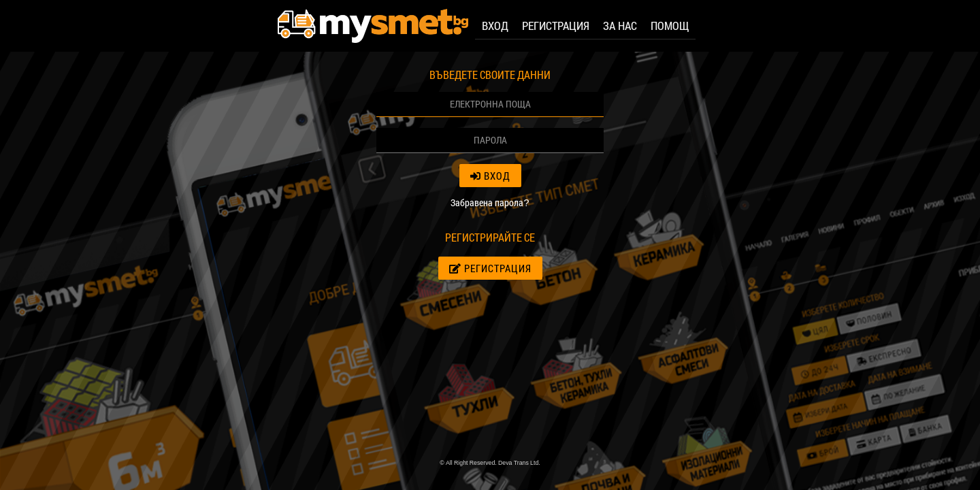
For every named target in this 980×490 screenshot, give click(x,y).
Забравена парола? (490, 202)
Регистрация (490, 268)
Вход (490, 176)
